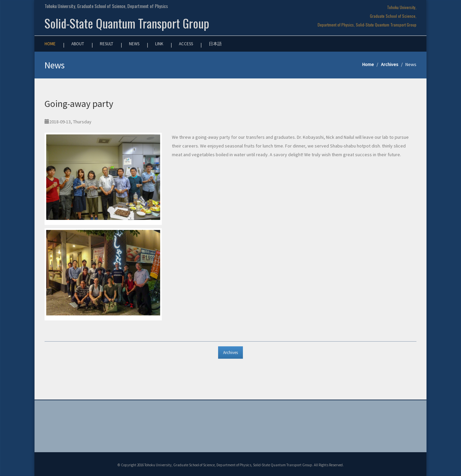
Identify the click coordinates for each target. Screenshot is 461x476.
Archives (390, 64)
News (134, 44)
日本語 (215, 44)
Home (50, 44)
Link (159, 44)
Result (107, 44)
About (78, 44)
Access (186, 44)
